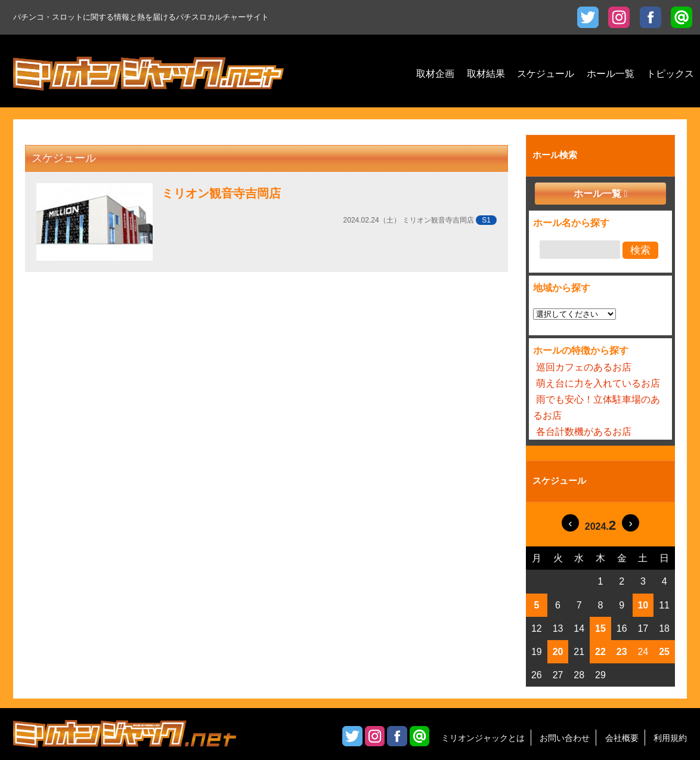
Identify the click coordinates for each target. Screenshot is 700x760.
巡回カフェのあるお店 (584, 367)
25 (664, 652)
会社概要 (622, 738)
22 (600, 652)
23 (622, 652)
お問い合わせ (565, 738)
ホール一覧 (597, 194)
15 (600, 628)
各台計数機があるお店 (584, 432)
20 (558, 652)
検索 (640, 250)
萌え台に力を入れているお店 (598, 383)
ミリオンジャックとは (483, 738)
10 (643, 605)
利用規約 (670, 738)
